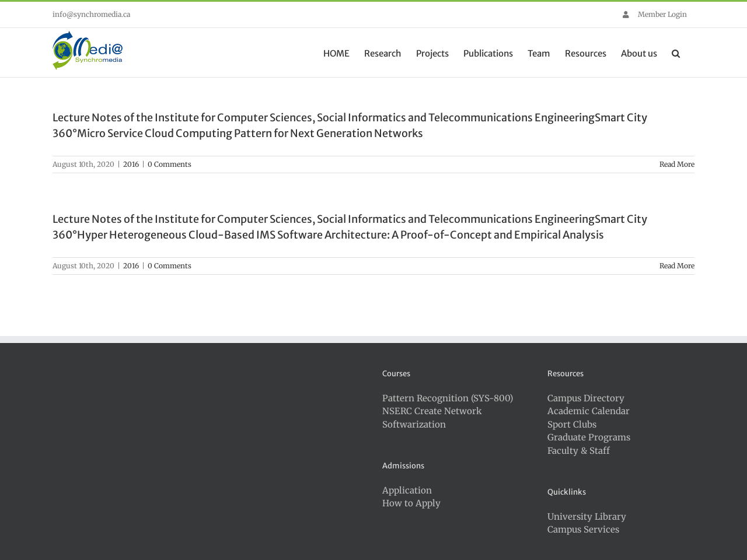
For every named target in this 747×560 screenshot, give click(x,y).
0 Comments (170, 164)
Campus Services (583, 529)
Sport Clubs (572, 424)
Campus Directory (586, 398)
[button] (676, 52)
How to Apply (411, 503)
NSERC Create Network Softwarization (432, 418)
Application (407, 490)
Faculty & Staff (579, 451)
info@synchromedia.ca (91, 14)
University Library (587, 517)
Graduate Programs (589, 437)
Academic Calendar (589, 411)
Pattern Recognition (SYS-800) (448, 398)
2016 (131, 164)
